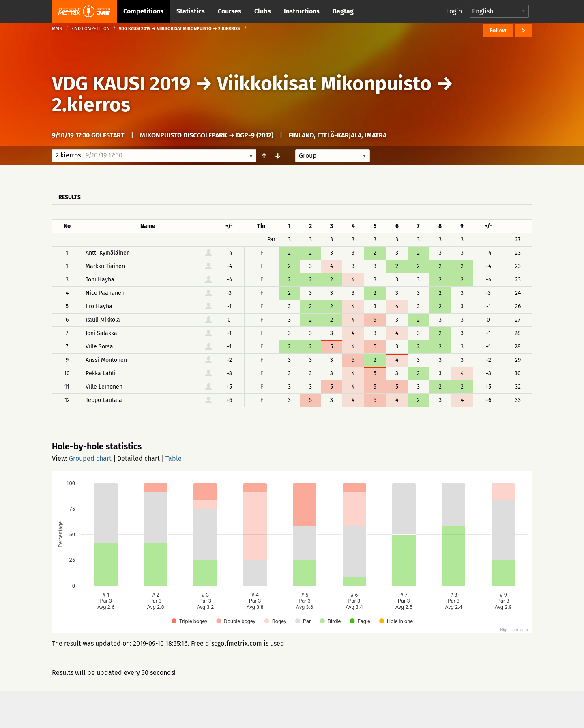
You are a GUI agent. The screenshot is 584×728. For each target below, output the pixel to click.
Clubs (263, 11)
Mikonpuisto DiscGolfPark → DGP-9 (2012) (207, 135)
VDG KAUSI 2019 (121, 84)
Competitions (143, 11)
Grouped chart (90, 458)
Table (174, 458)
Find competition (91, 29)
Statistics (191, 11)
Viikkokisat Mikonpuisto (326, 84)
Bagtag (343, 11)
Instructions (302, 11)
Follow (498, 31)
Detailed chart (138, 458)
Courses (230, 11)
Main (57, 29)
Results (70, 197)
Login (454, 11)
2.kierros (91, 105)
